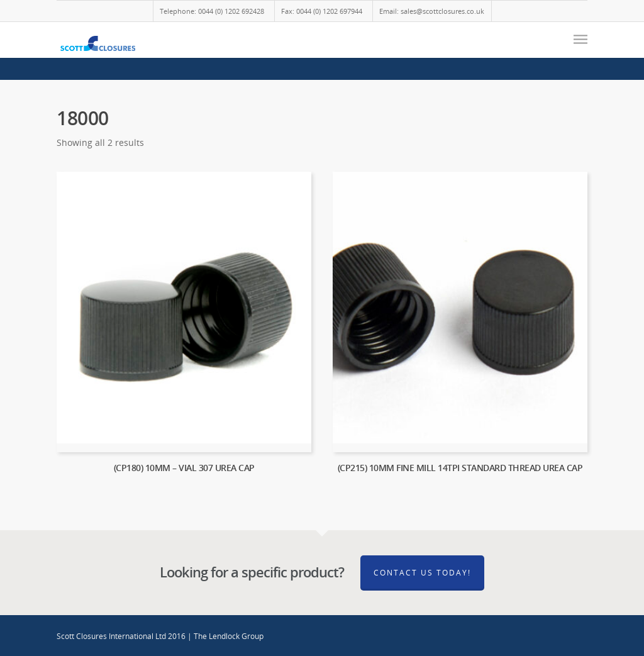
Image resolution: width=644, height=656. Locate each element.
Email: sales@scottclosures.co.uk (432, 11)
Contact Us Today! (422, 573)
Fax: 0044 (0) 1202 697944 (322, 11)
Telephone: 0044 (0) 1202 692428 (212, 11)
